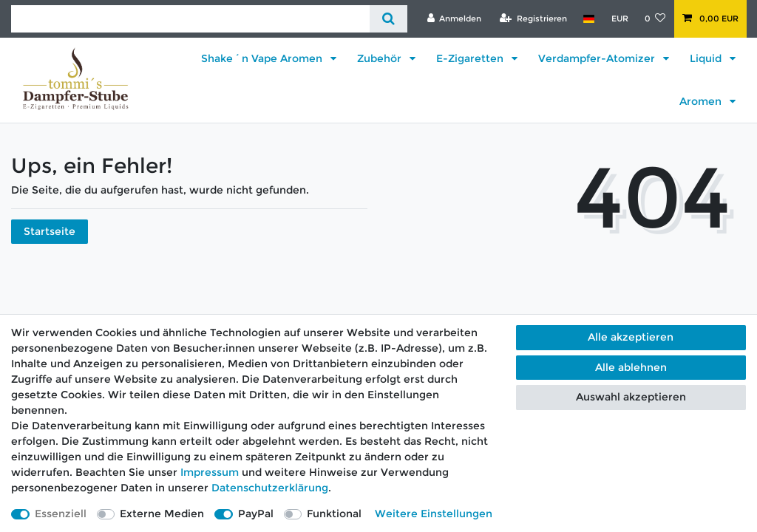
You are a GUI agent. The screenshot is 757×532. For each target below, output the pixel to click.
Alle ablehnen (631, 367)
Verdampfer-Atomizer (598, 58)
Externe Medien (162, 514)
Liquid (707, 58)
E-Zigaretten (471, 58)
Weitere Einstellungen (434, 514)
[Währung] (619, 18)
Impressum (210, 472)
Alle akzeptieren (631, 337)
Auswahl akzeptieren (631, 397)
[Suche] (388, 19)
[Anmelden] (454, 18)
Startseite (50, 231)
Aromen (702, 101)
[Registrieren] (533, 18)
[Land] (589, 18)
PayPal (256, 514)
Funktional (334, 514)
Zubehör (381, 58)
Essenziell (61, 514)
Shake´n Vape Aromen (263, 58)
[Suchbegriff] (190, 19)
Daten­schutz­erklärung (270, 488)
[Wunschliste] (655, 18)
